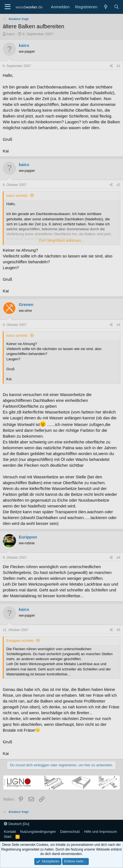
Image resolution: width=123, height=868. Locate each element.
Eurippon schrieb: (20, 641)
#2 (118, 185)
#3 (118, 325)
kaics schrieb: (17, 196)
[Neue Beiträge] (105, 7)
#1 (118, 66)
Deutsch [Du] (17, 824)
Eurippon (28, 537)
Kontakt (10, 832)
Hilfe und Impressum (100, 832)
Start (8, 837)
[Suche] (117, 7)
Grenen (26, 304)
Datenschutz (70, 832)
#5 (118, 630)
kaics (11, 34)
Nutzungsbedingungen (38, 832)
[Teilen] (111, 66)
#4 (118, 558)
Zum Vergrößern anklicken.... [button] (62, 240)
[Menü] (8, 7)
